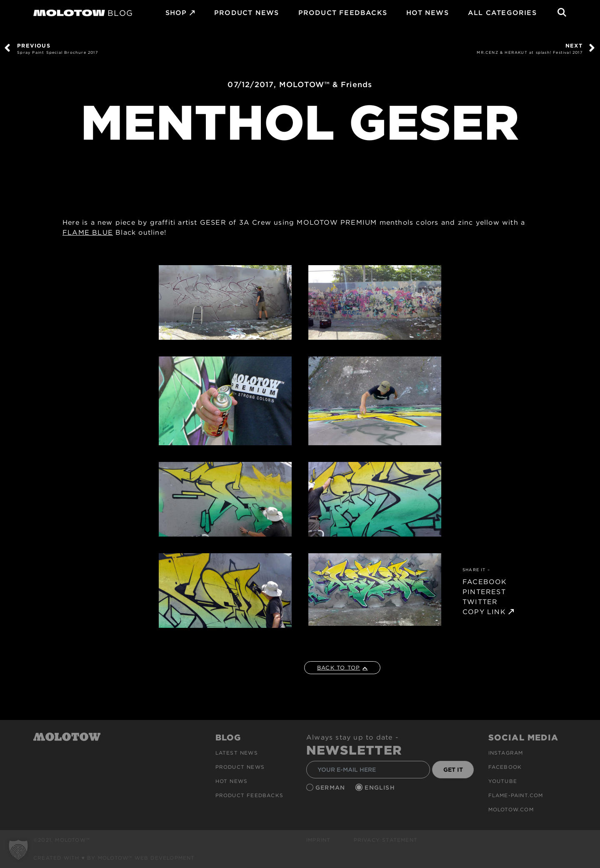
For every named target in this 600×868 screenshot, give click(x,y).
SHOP (176, 13)
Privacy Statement (386, 840)
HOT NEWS (427, 13)
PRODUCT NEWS (246, 13)
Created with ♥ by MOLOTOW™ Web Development (114, 858)
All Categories (502, 13)
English (381, 788)
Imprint (318, 840)
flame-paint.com (516, 795)
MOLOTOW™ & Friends (326, 84)
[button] (18, 850)
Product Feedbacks (343, 13)
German (331, 788)
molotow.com (511, 809)
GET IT (453, 770)
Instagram (506, 753)
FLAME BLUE (88, 232)
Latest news (237, 753)
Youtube (503, 781)
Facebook (505, 767)
